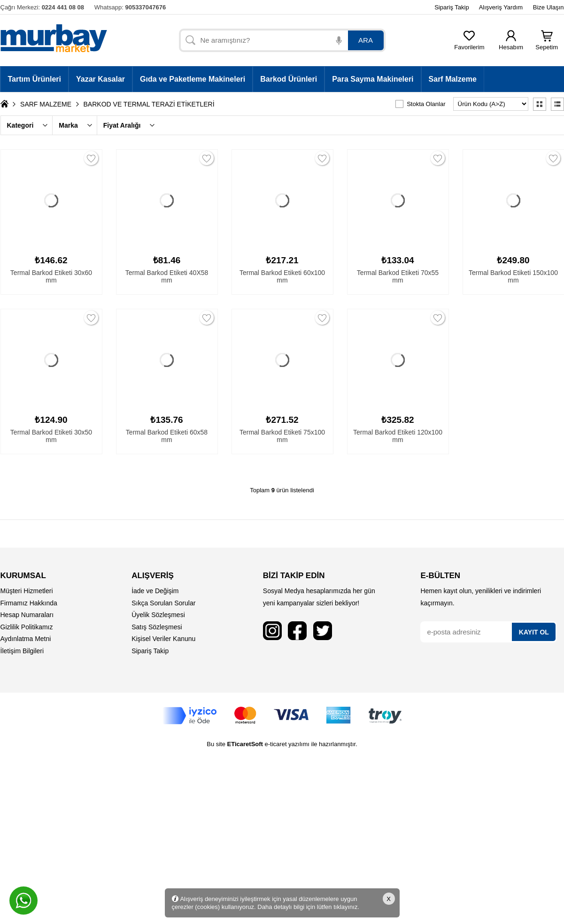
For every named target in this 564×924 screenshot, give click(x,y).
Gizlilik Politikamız (27, 627)
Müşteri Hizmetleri (27, 591)
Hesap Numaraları (27, 615)
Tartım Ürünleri (35, 79)
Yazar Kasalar (100, 79)
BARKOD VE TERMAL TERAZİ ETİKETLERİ (149, 104)
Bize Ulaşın (549, 7)
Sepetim (547, 44)
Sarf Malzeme (453, 79)
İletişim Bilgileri (22, 651)
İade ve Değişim (155, 591)
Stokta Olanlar (426, 104)
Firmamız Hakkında (29, 603)
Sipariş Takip (452, 7)
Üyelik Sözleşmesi (158, 615)
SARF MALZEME (46, 104)
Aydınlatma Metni (26, 639)
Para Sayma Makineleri (373, 79)
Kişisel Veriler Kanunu (163, 639)
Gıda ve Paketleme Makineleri (193, 79)
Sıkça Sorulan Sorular (163, 603)
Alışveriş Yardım (501, 7)
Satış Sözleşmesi (157, 627)
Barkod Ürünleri (289, 79)
